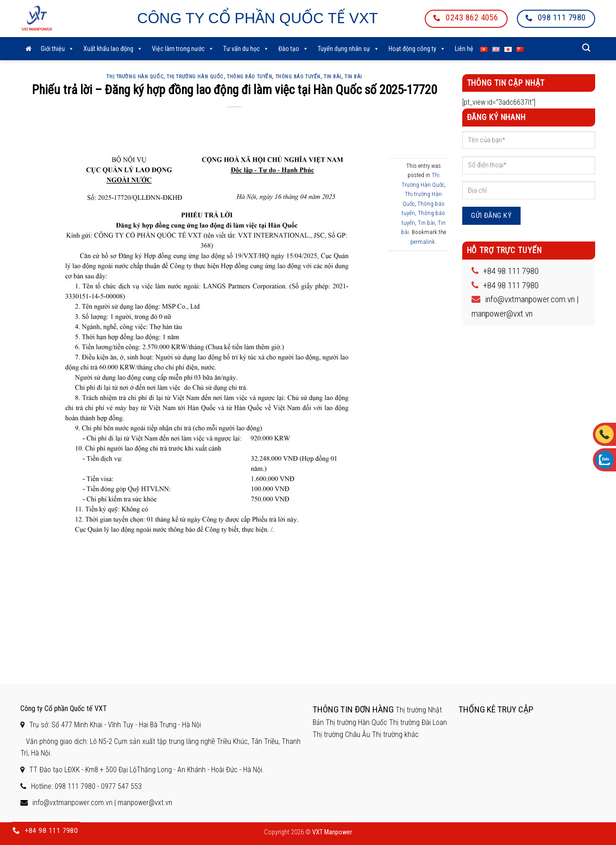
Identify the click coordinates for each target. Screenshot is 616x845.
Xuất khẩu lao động (113, 49)
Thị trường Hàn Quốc (195, 77)
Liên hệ (464, 49)
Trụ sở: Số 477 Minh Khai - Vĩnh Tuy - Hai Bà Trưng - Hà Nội (115, 725)
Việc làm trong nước (183, 49)
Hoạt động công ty (417, 49)
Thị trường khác (395, 734)
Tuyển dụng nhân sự (349, 49)
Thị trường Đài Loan (418, 722)
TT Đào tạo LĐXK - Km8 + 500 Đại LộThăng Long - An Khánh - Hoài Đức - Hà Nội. (147, 770)
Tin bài (333, 77)
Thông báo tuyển (249, 77)
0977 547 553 (121, 786)
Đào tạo (293, 49)
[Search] (586, 48)
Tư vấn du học (246, 49)
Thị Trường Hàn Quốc (135, 77)
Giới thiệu (57, 49)
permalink (423, 242)
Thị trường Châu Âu (341, 734)
